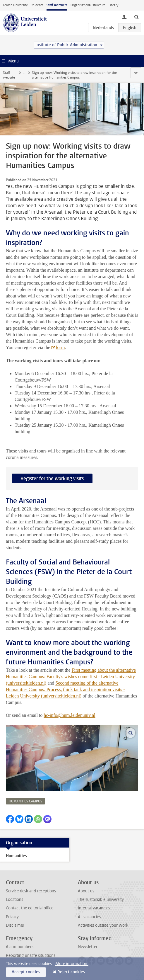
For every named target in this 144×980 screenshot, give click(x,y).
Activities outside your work (103, 925)
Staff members (57, 5)
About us (86, 891)
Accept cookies (26, 972)
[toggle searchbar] (136, 17)
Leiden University (15, 5)
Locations (14, 900)
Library (113, 5)
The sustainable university (101, 900)
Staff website (9, 75)
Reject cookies (71, 972)
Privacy (12, 917)
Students (37, 5)
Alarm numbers (20, 947)
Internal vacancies (94, 908)
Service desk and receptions (31, 891)
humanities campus (25, 801)
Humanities (16, 856)
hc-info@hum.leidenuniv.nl (69, 715)
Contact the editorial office (30, 908)
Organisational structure (88, 5)
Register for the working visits (52, 478)
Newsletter (88, 947)
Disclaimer (15, 925)
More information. (72, 964)
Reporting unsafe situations (31, 956)
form (60, 347)
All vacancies (89, 917)
